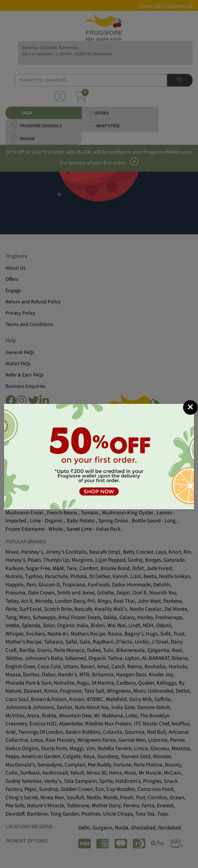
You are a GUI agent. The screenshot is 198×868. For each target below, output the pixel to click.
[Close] (190, 407)
